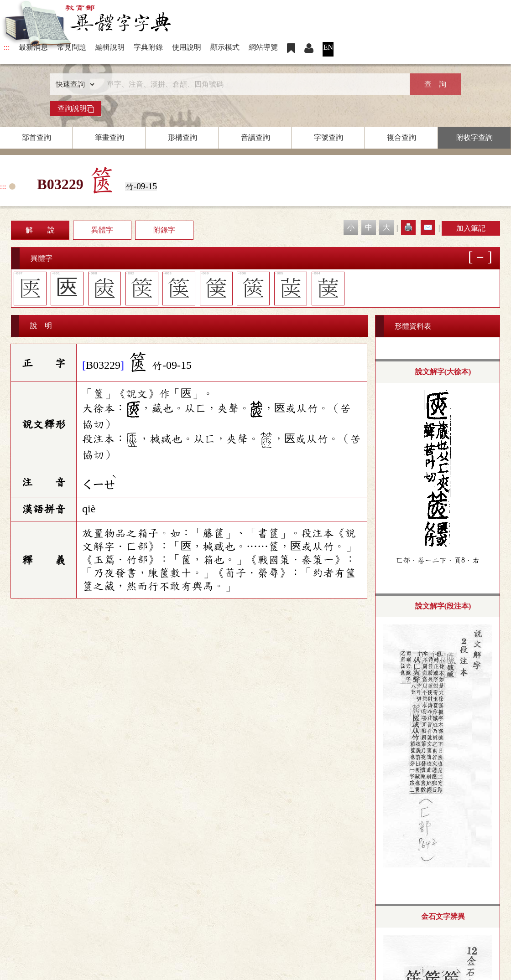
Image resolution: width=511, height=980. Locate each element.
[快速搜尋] (252, 84)
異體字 (102, 230)
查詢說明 (76, 108)
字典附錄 (148, 47)
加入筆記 (471, 228)
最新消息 (33, 47)
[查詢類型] (73, 84)
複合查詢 (401, 137)
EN (328, 47)
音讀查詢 (255, 137)
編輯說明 (110, 47)
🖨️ (408, 227)
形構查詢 (182, 137)
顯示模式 (225, 47)
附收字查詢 (474, 137)
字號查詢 (328, 137)
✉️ (428, 227)
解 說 (40, 230)
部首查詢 (36, 137)
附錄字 (164, 230)
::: (7, 47)
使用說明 (187, 47)
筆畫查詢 (109, 137)
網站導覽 (263, 47)
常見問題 (72, 47)
